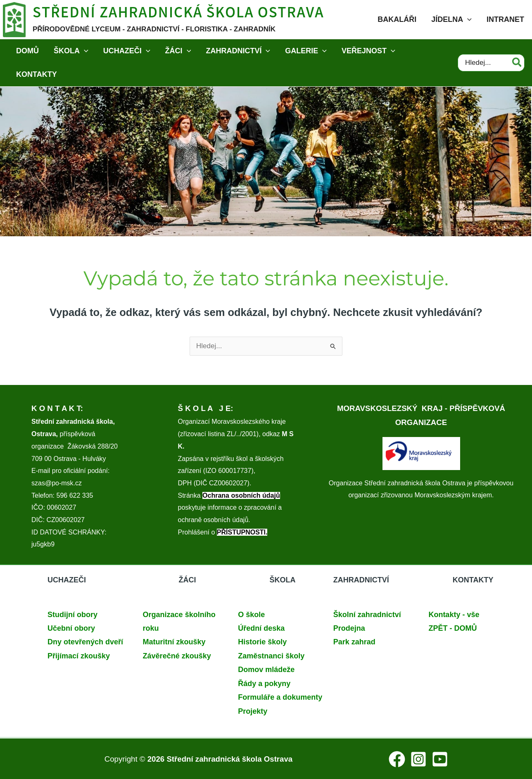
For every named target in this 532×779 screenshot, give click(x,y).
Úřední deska (261, 628)
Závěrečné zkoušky (177, 656)
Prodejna (349, 628)
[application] (467, 19)
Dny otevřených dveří (85, 642)
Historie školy (262, 642)
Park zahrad (354, 642)
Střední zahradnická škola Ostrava (178, 14)
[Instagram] (418, 759)
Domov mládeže (266, 670)
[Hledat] (517, 63)
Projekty (253, 711)
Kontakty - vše (454, 615)
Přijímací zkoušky (79, 656)
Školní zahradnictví (367, 615)
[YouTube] (440, 759)
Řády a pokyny (264, 684)
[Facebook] (397, 759)
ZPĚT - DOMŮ (452, 628)
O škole (251, 615)
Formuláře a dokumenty (280, 697)
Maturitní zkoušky (174, 642)
